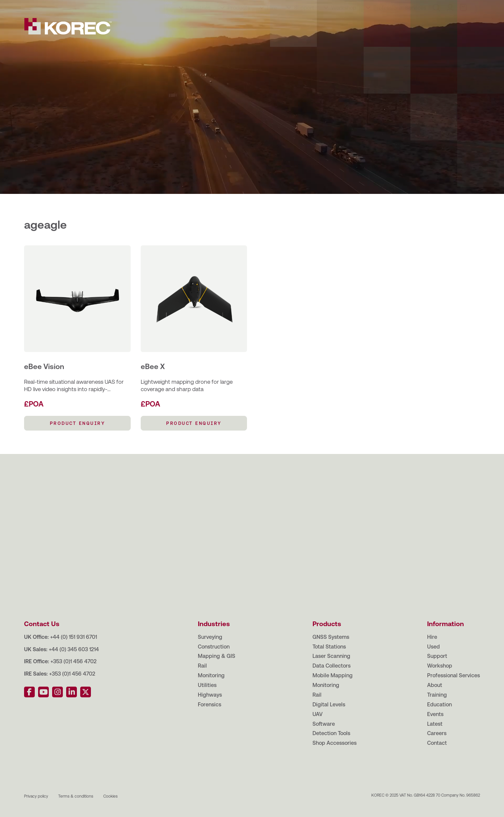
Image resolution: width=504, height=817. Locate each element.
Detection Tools (331, 733)
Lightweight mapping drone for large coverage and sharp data (187, 385)
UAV (318, 714)
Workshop (344, 27)
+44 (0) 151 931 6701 (74, 637)
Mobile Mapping (333, 675)
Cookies (110, 796)
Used (433, 647)
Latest (156, 7)
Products (239, 27)
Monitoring (211, 675)
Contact (213, 7)
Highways (210, 695)
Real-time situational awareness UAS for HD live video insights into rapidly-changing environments (74, 386)
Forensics (210, 705)
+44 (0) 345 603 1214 (74, 649)
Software (324, 724)
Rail (202, 666)
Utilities (207, 685)
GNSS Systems (331, 637)
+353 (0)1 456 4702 (74, 661)
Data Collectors (332, 666)
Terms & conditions (76, 796)
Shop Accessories (335, 743)
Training (69, 7)
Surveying (210, 637)
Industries (198, 27)
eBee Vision (44, 367)
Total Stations (329, 647)
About (42, 7)
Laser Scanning (331, 656)
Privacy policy (36, 796)
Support (304, 27)
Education (101, 7)
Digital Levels (329, 705)
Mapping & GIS (217, 656)
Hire (272, 27)
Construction (214, 647)
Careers (183, 7)
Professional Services (400, 27)
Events (131, 7)
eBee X (153, 367)
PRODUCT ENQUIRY (78, 423)
